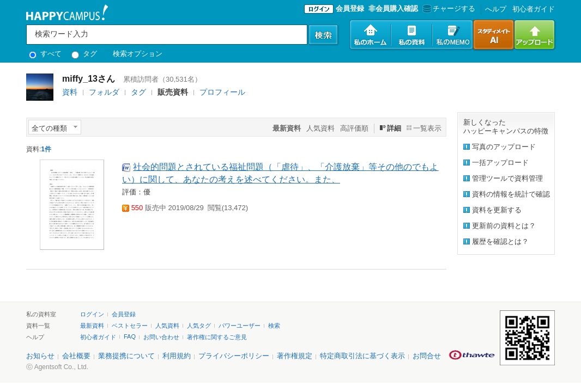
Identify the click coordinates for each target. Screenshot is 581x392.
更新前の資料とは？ (504, 226)
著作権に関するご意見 (217, 337)
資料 (70, 92)
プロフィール (222, 92)
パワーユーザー (240, 326)
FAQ (130, 336)
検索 (274, 326)
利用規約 (177, 356)
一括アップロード (500, 163)
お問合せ (427, 356)
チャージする (448, 8)
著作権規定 (295, 356)
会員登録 (350, 8)
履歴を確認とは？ (500, 241)
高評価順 (354, 128)
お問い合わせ (161, 337)
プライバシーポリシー (234, 356)
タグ (84, 54)
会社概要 (76, 356)
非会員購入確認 (393, 8)
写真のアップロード (504, 147)
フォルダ (104, 92)
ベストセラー (130, 326)
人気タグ (199, 326)
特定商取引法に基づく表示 (362, 356)
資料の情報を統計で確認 (511, 194)
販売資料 (173, 92)
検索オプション (138, 54)
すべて (45, 54)
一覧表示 (427, 128)
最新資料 (92, 326)
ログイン (92, 314)
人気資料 (320, 128)
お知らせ (40, 356)
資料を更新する (497, 210)
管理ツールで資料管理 (507, 178)
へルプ (496, 9)
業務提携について (126, 356)
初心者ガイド (534, 9)
